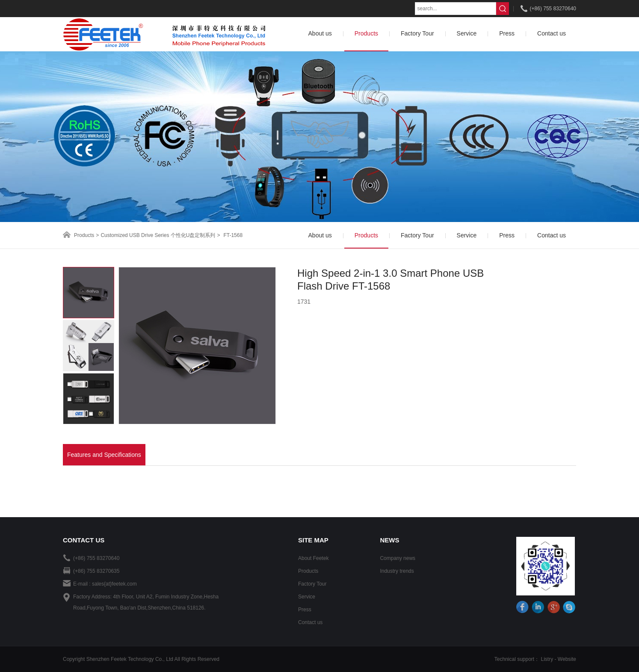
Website (567, 659)
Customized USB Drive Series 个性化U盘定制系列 (158, 235)
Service (307, 597)
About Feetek (313, 558)
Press (305, 610)
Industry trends (397, 571)
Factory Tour (312, 584)
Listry (547, 659)
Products (84, 235)
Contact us (310, 622)
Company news (398, 558)
